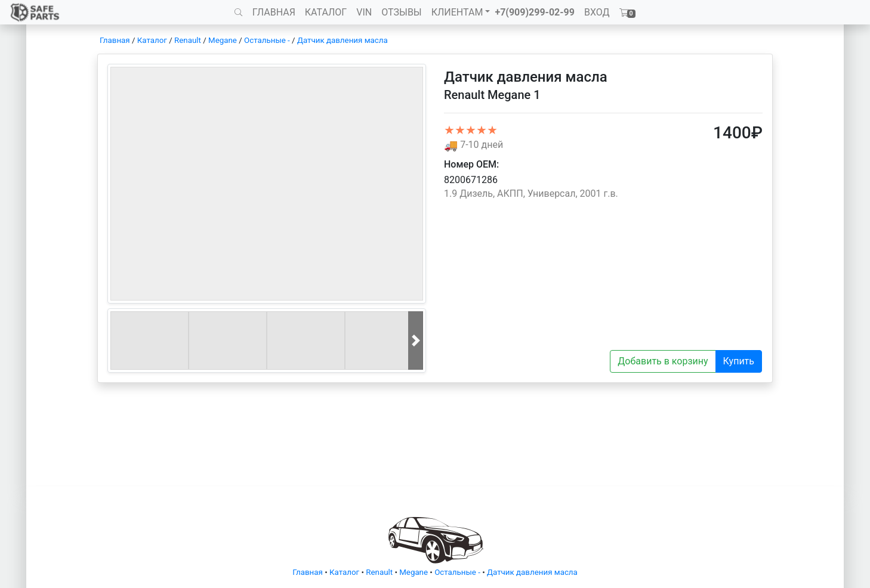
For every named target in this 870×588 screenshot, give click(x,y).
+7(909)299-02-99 (535, 12)
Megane (223, 40)
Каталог (152, 40)
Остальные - (268, 40)
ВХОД (597, 12)
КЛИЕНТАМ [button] (457, 12)
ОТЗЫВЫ (401, 12)
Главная (115, 40)
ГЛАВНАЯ (274, 12)
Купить (739, 361)
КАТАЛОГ (326, 12)
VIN (364, 12)
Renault (188, 40)
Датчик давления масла (343, 40)
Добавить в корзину (663, 361)
